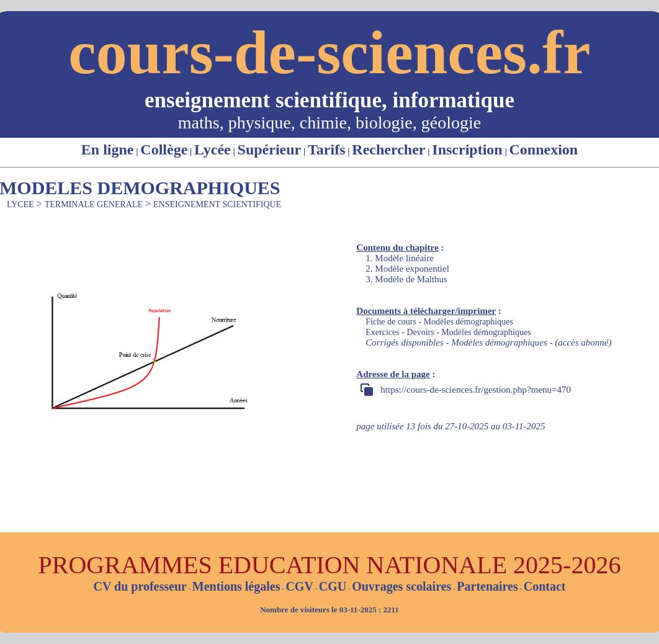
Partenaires (487, 586)
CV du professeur (140, 586)
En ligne (108, 150)
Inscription (467, 150)
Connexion (543, 150)
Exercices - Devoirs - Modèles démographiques (448, 332)
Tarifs (326, 150)
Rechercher (388, 150)
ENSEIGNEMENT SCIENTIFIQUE (217, 204)
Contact (545, 586)
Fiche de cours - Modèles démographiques (439, 322)
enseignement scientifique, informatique (329, 100)
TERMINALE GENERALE (94, 204)
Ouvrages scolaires (401, 586)
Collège (164, 150)
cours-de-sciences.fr (329, 52)
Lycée (213, 150)
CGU (333, 586)
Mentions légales (236, 586)
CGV (299, 586)
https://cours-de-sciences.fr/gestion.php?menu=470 (476, 390)
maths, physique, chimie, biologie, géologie (329, 123)
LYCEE (20, 204)
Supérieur (270, 150)
